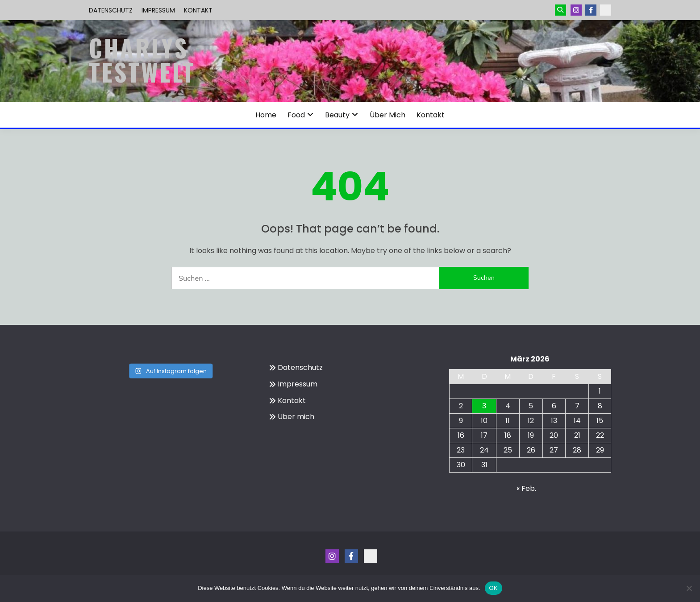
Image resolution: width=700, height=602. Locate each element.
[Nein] (689, 588)
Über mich (387, 115)
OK (494, 588)
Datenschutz (111, 10)
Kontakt (198, 10)
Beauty (337, 115)
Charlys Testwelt (142, 60)
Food (296, 115)
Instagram (576, 10)
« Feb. (526, 488)
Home (266, 115)
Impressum (158, 10)
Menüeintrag (591, 10)
